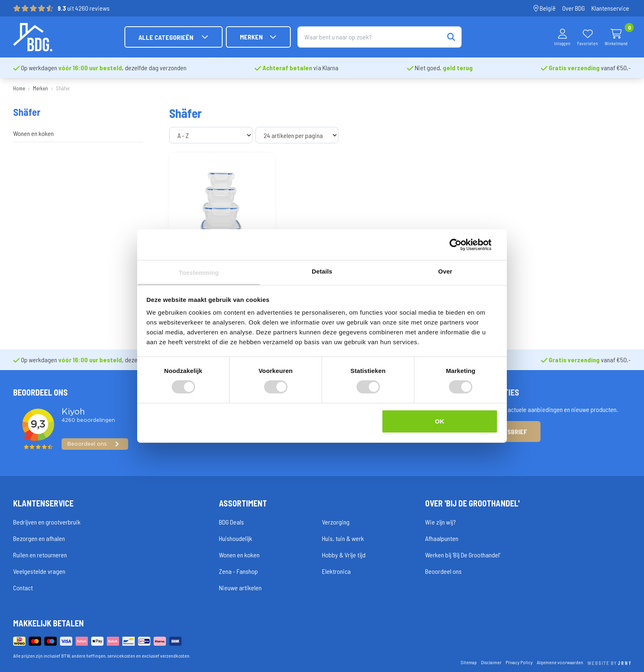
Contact (23, 588)
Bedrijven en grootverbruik (47, 522)
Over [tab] (445, 271)
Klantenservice (610, 8)
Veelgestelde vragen (39, 571)
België (545, 8)
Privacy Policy (519, 662)
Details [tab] (322, 271)
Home (19, 88)
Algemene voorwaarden (560, 662)
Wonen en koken (33, 133)
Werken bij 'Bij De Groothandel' (463, 555)
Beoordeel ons (443, 571)
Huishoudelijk (236, 538)
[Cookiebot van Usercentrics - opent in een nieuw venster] (462, 244)
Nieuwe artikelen (240, 588)
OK (440, 421)
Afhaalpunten (442, 538)
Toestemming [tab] (199, 273)
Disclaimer (491, 662)
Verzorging (336, 522)
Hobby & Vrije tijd (344, 555)
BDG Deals (231, 522)
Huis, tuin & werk (343, 538)
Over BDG (574, 8)
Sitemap (469, 662)
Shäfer (63, 88)
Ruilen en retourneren (40, 555)
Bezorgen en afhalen (39, 538)
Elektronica (336, 571)
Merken (258, 37)
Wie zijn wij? (440, 522)
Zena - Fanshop (238, 571)
